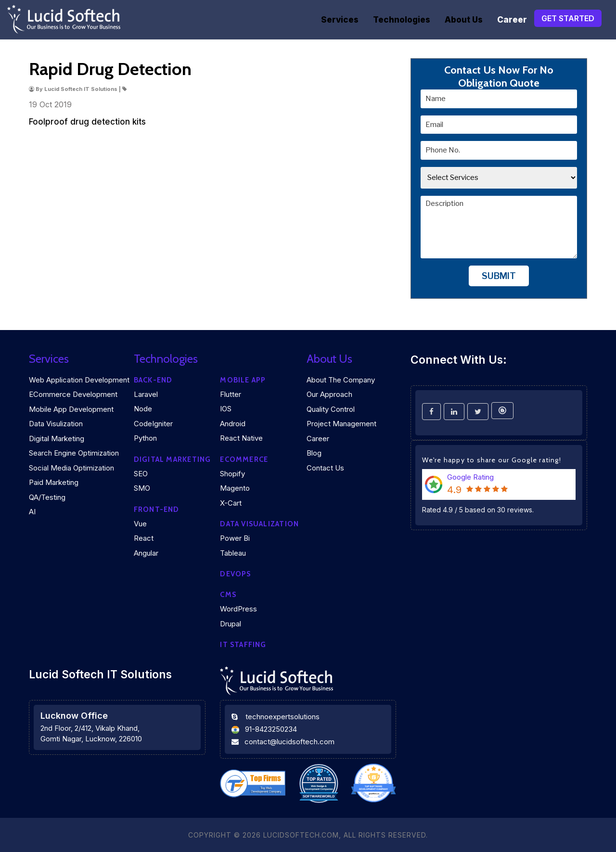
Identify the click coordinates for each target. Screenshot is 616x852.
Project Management (341, 424)
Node (143, 409)
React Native (241, 438)
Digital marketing (173, 459)
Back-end (153, 380)
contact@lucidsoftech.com (289, 742)
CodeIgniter (153, 424)
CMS (228, 595)
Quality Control (331, 409)
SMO (142, 488)
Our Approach (329, 394)
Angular (146, 553)
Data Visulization (56, 424)
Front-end (157, 509)
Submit (499, 276)
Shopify (232, 474)
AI (32, 512)
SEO (141, 474)
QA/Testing (47, 497)
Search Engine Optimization (74, 453)
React (144, 538)
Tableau (233, 553)
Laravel (146, 394)
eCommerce (244, 459)
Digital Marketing (57, 439)
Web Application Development (79, 380)
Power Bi (235, 538)
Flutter (231, 394)
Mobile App (243, 380)
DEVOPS (235, 574)
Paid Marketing (54, 482)
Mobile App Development (71, 409)
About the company (341, 380)
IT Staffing (243, 645)
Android (233, 424)
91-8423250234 (271, 729)
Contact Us (325, 468)
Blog (314, 453)
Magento (235, 488)
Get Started (568, 18)
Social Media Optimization (71, 468)
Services (340, 20)
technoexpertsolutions (282, 717)
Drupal (231, 624)
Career (512, 20)
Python (145, 438)
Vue (140, 524)
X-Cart (231, 503)
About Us (464, 20)
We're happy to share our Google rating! (492, 460)
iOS (226, 409)
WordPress (238, 609)
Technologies (402, 20)
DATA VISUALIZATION (259, 524)
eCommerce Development (73, 394)
